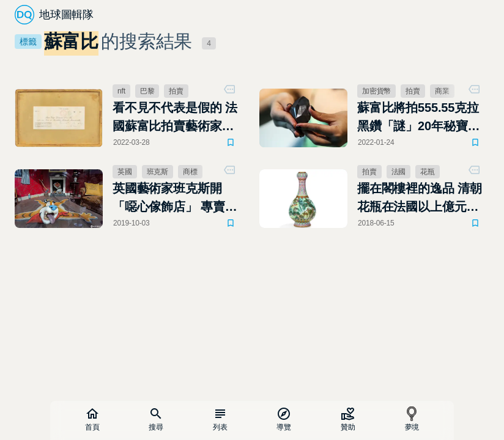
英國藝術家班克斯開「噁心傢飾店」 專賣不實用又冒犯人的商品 (175, 199)
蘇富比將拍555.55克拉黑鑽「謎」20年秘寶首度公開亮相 (418, 118)
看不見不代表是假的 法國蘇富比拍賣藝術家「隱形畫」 (175, 118)
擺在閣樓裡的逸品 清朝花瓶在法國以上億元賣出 (420, 199)
